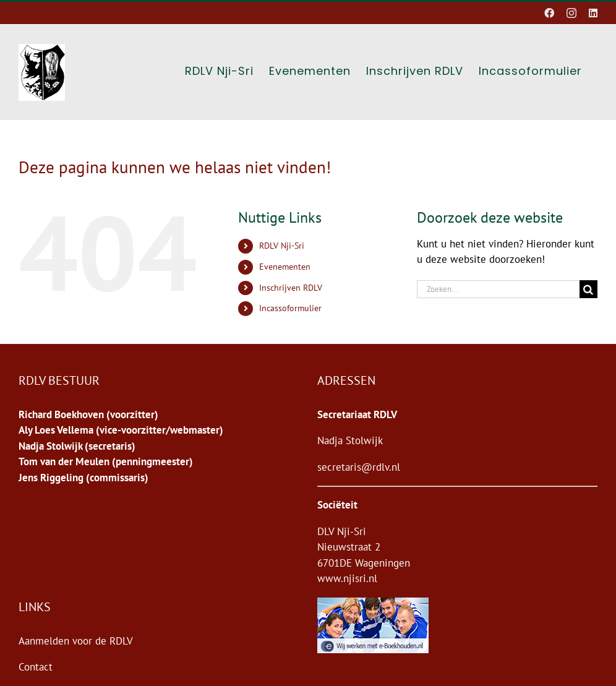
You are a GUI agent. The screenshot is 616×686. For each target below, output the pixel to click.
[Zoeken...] (498, 289)
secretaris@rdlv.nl (359, 467)
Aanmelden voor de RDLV (76, 641)
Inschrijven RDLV (291, 288)
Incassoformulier (290, 308)
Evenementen (285, 267)
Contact (36, 667)
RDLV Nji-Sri (282, 246)
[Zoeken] (588, 289)
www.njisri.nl (347, 578)
